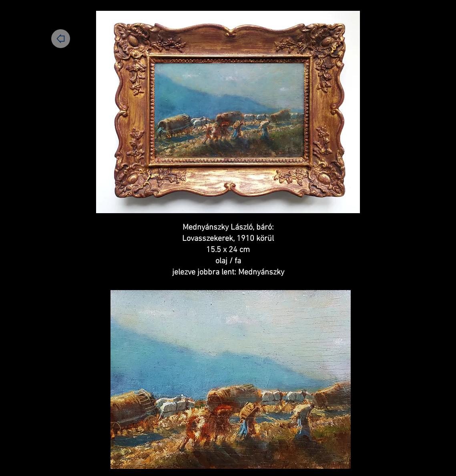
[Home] (61, 39)
